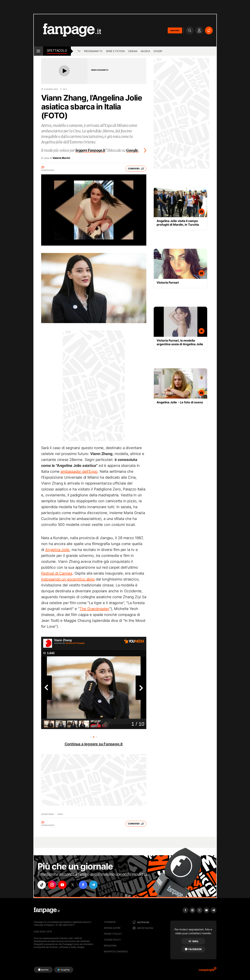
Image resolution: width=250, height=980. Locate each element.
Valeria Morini (61, 158)
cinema (133, 51)
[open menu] (38, 51)
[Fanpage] (47, 910)
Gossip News (47, 814)
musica (145, 51)
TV (79, 51)
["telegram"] (93, 885)
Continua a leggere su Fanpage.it (94, 744)
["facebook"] (83, 885)
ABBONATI (175, 30)
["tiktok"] (42, 885)
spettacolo (57, 51)
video (60, 814)
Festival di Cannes (57, 573)
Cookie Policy (112, 940)
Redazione (110, 946)
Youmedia (110, 922)
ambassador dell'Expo (79, 471)
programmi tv (93, 51)
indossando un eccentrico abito (68, 579)
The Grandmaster (94, 609)
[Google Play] (64, 970)
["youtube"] (62, 885)
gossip (158, 51)
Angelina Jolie (57, 550)
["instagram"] (52, 885)
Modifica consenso (116, 951)
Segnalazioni (112, 928)
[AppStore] (43, 970)
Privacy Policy (113, 934)
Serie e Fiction (115, 51)
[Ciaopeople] (208, 970)
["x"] (73, 885)
